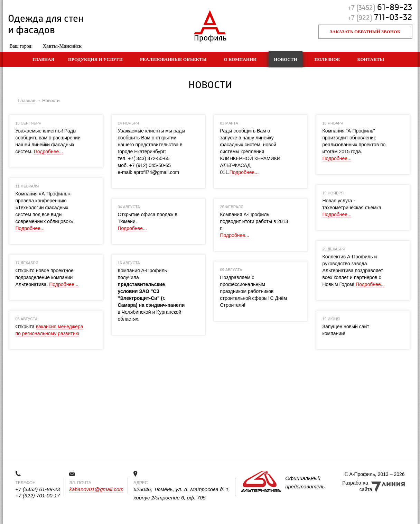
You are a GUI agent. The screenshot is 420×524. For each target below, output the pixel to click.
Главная (43, 59)
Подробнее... (48, 151)
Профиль (210, 36)
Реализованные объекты (173, 59)
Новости (285, 59)
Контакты (371, 59)
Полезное (327, 59)
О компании (240, 59)
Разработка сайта (357, 486)
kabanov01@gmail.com (96, 489)
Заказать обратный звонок (365, 32)
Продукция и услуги (95, 59)
